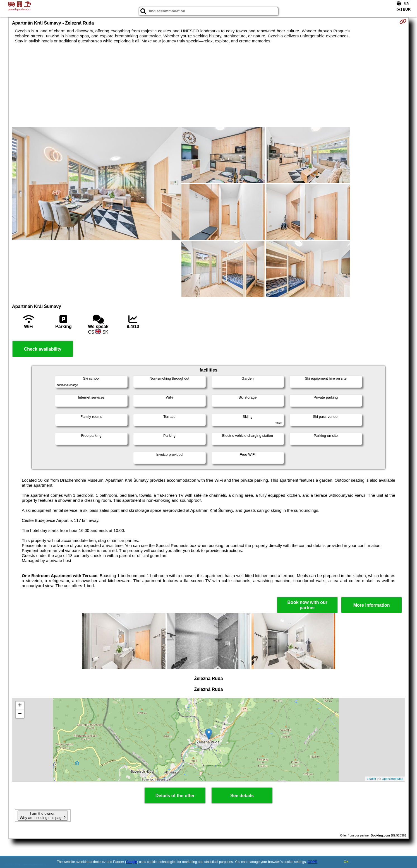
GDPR (312, 862)
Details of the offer (175, 796)
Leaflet (371, 779)
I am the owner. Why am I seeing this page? (43, 816)
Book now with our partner (307, 605)
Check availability (43, 349)
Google (132, 862)
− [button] (20, 714)
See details (242, 796)
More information (372, 605)
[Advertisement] (208, 85)
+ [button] (20, 706)
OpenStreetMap (392, 779)
